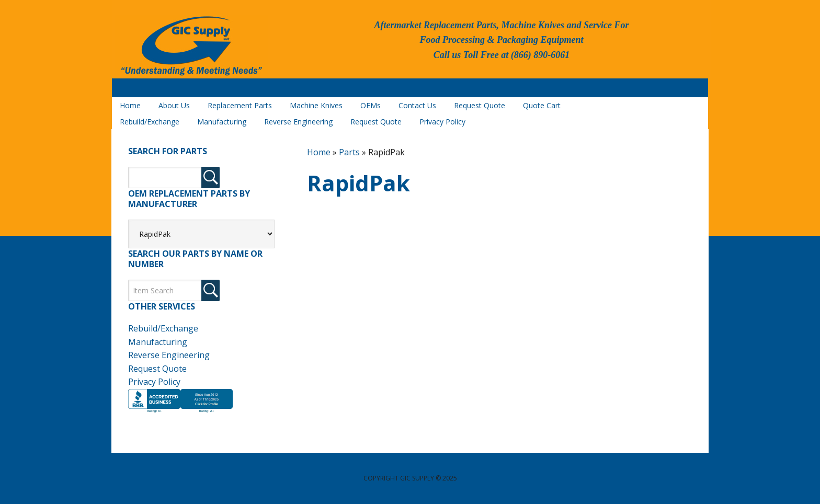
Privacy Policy (154, 382)
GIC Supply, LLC (190, 47)
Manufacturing (158, 342)
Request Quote (157, 369)
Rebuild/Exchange (163, 328)
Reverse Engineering (169, 355)
